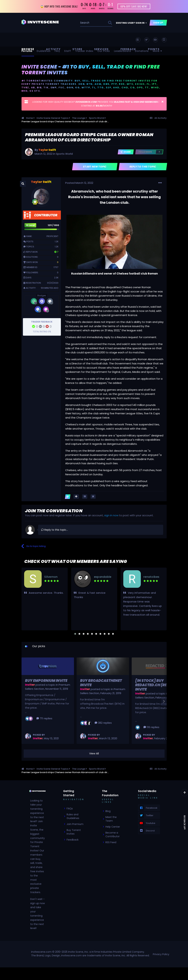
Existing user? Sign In (131, 23)
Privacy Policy (161, 955)
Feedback (73, 840)
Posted (79, 183)
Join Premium (75, 824)
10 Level (30, 226)
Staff (68, 52)
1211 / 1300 (53, 226)
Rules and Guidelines (73, 817)
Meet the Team (111, 819)
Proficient (52, 237)
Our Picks (104, 52)
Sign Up (158, 23)
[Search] (85, 23)
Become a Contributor (113, 835)
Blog (108, 811)
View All (94, 754)
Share (126, 152)
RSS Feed (111, 843)
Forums (27, 52)
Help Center (113, 827)
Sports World (64, 154)
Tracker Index (84, 52)
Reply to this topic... (55, 530)
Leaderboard (122, 52)
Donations (142, 52)
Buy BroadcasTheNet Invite (101, 683)
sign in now (111, 516)
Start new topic (95, 167)
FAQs (70, 809)
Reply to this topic (143, 167)
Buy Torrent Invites (74, 832)
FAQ (57, 52)
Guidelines (44, 52)
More (157, 52)
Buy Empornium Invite (46, 681)
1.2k (57, 242)
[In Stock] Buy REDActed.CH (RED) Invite (153, 685)
